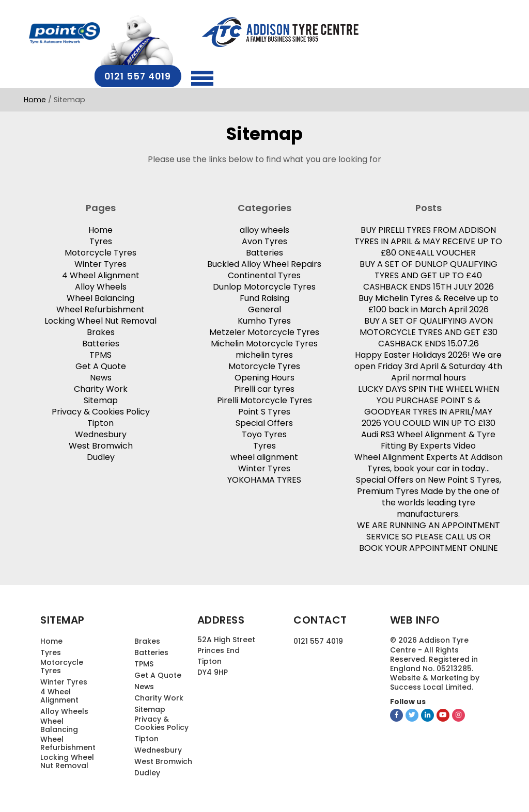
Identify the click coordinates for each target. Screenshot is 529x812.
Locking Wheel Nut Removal (100, 320)
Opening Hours (264, 377)
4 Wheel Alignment (101, 274)
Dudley (101, 456)
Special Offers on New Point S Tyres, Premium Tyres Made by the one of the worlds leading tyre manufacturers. (429, 496)
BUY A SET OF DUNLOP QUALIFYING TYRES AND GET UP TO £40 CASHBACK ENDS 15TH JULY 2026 (429, 274)
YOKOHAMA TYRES (264, 479)
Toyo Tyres (264, 433)
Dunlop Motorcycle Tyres (264, 286)
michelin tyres (264, 354)
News (101, 377)
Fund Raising (264, 297)
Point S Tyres (264, 411)
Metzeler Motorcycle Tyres (264, 331)
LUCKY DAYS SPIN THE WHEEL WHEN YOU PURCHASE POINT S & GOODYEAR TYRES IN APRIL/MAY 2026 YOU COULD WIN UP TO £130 (429, 405)
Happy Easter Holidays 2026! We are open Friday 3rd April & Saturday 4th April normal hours (428, 365)
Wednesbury (101, 433)
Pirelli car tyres (264, 388)
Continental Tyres (264, 274)
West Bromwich (101, 445)
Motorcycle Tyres (100, 252)
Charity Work (101, 388)
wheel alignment (264, 456)
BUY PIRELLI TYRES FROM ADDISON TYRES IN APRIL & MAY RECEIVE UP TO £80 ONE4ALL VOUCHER (428, 240)
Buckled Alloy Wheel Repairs (264, 263)
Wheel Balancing (100, 297)
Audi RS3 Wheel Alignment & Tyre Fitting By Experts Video (428, 439)
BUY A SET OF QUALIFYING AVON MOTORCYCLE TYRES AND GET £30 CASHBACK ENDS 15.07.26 (429, 331)
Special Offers (264, 422)
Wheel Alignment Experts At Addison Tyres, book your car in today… (429, 462)
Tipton (100, 422)
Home (35, 81)
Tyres (101, 240)
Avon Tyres (264, 240)
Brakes (101, 331)
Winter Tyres (100, 263)
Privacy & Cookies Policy (101, 411)
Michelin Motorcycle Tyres (264, 343)
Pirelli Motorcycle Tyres (264, 399)
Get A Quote (101, 365)
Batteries (101, 343)
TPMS (100, 354)
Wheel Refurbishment (100, 308)
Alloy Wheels (101, 286)
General (264, 308)
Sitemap (101, 399)
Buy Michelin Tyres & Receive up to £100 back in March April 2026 (429, 303)
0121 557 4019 (424, 34)
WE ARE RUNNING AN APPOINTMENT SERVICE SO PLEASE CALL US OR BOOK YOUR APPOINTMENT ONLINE (429, 536)
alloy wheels (264, 229)
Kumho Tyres (264, 320)
